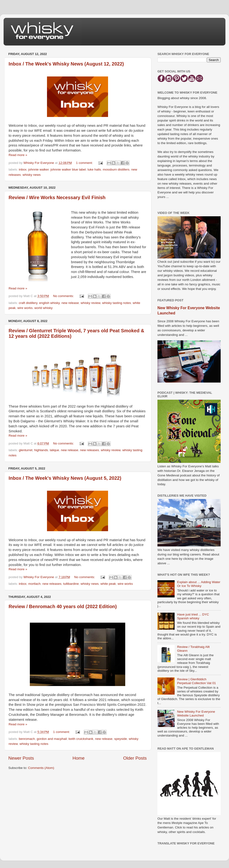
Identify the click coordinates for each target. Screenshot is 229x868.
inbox (23, 169)
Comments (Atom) (41, 768)
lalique (55, 450)
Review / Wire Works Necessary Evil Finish (57, 197)
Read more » (18, 155)
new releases (90, 450)
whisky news (32, 175)
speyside (121, 739)
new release (70, 303)
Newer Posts (21, 758)
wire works (25, 308)
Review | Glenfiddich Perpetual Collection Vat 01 (196, 681)
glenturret (26, 450)
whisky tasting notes (117, 303)
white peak (108, 584)
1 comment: (85, 163)
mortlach (35, 584)
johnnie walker (39, 169)
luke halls (94, 169)
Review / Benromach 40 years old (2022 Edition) (63, 606)
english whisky (49, 303)
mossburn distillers (116, 169)
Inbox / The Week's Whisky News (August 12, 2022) (66, 64)
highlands (41, 450)
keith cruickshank (81, 739)
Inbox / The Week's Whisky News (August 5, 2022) (65, 478)
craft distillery (28, 303)
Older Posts (135, 758)
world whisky (44, 308)
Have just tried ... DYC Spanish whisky (193, 616)
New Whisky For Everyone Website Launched (196, 714)
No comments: (64, 296)
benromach (27, 739)
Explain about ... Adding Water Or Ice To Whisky (199, 584)
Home (78, 758)
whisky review (91, 303)
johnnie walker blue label (68, 169)
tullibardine (71, 584)
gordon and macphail (52, 739)
